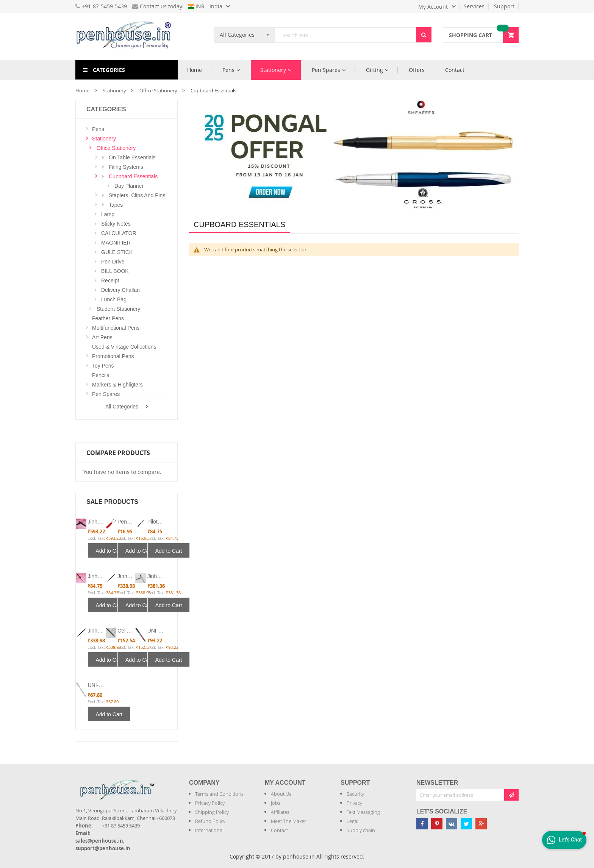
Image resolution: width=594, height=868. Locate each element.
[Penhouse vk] (452, 824)
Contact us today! (158, 6)
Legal (352, 821)
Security (355, 794)
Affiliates (280, 812)
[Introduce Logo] (158, 783)
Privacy (354, 803)
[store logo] (127, 37)
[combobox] (345, 35)
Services (474, 6)
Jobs (276, 803)
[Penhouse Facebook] (422, 824)
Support (504, 6)
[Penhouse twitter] (466, 824)
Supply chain (361, 830)
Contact (279, 830)
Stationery (114, 90)
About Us (281, 794)
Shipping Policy (212, 812)
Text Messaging (363, 812)
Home (82, 90)
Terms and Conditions (219, 794)
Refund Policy (210, 821)
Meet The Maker (288, 821)
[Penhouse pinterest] (437, 824)
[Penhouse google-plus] (481, 824)
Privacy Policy (210, 803)
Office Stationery (158, 90)
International (209, 830)
